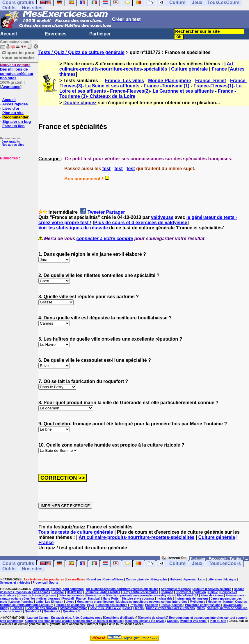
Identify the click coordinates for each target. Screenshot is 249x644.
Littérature (215, 579)
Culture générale (189, 69)
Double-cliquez (80, 103)
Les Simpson (54, 602)
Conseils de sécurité (153, 618)
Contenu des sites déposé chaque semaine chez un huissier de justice (74, 621)
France (219, 69)
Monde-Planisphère (170, 81)
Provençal (40, 583)
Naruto (228, 602)
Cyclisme (50, 595)
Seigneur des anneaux (42, 608)
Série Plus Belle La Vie (105, 608)
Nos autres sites (13, 145)
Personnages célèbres (112, 605)
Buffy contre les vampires (140, 592)
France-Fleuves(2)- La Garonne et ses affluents (162, 91)
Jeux (197, 563)
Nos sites (32, 8)
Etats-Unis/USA (188, 595)
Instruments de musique (192, 599)
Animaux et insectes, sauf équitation (58, 589)
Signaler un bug (17, 122)
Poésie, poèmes (172, 605)
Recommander (15, 117)
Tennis (139, 608)
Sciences (18, 608)
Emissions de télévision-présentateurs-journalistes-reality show (130, 595)
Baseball (58, 592)
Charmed (167, 592)
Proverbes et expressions (203, 605)
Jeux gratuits (11, 142)
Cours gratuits (18, 563)
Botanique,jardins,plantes (102, 592)
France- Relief (211, 81)
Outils (9, 8)
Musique (230, 579)
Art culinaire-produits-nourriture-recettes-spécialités (146, 66)
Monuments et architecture (95, 602)
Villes (201, 608)
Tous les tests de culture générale (76, 532)
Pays (91, 605)
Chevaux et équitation (191, 592)
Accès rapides (15, 104)
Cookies (173, 621)
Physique (136, 605)
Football (68, 599)
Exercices (56, 34)
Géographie (159, 579)
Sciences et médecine (15, 583)
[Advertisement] (17, 189)
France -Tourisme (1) (167, 86)
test (106, 169)
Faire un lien (14, 126)
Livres (70, 602)
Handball (94, 599)
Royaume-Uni (232, 605)
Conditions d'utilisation (120, 618)
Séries (128, 608)
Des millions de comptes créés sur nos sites (17, 71)
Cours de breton (30, 595)
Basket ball (75, 592)
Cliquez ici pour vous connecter (18, 55)
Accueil (9, 34)
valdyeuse (162, 217)
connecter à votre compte (105, 239)
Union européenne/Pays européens (170, 608)
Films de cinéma (212, 595)
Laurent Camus (38, 618)
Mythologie (198, 602)
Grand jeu (94, 579)
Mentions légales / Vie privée (145, 621)
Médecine (214, 602)
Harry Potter (111, 599)
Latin (202, 579)
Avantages (11, 87)
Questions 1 (33, 611)
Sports (54, 583)
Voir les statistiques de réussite (73, 228)
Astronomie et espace (176, 589)
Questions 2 (52, 611)
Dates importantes (71, 595)
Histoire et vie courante (138, 599)
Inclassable (165, 599)
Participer (100, 34)
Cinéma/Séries (113, 579)
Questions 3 (71, 611)
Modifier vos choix (194, 621)
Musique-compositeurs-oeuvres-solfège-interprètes (152, 602)
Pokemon (152, 605)
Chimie (213, 592)
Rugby (5, 608)
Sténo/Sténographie (74, 608)
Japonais (189, 579)
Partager (116, 212)
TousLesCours (225, 563)
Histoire (175, 579)
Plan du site (13, 113)
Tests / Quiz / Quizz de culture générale (81, 52)
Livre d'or (11, 108)
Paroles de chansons (70, 605)
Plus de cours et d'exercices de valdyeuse (141, 223)
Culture (177, 563)
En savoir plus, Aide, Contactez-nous (77, 618)
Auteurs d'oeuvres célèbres (212, 589)
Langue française (21, 602)
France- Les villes (124, 81)
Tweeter (96, 212)
